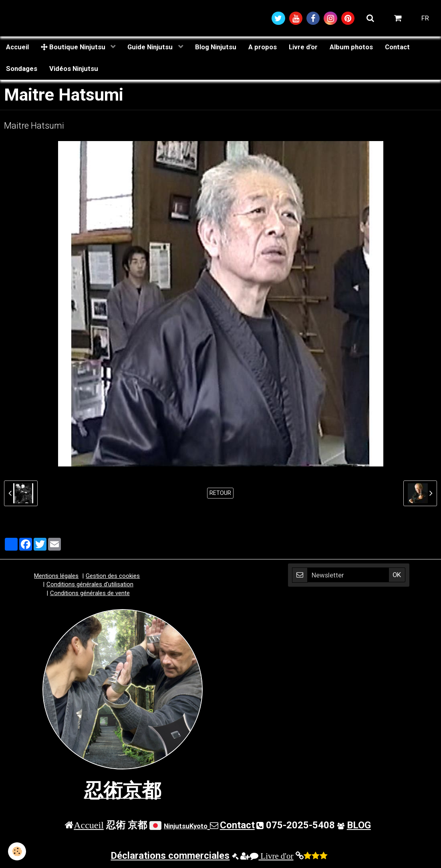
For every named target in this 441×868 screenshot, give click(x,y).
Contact (397, 47)
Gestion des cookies (113, 576)
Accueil (17, 47)
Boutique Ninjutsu (74, 47)
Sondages (22, 69)
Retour (220, 493)
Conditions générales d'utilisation (90, 584)
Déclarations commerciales (170, 856)
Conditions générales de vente (90, 593)
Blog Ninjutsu (216, 47)
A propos (263, 47)
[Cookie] (17, 851)
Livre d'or (303, 47)
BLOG (359, 825)
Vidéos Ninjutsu (74, 69)
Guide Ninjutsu (151, 47)
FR (425, 18)
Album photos (351, 47)
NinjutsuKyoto (186, 826)
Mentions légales (56, 576)
